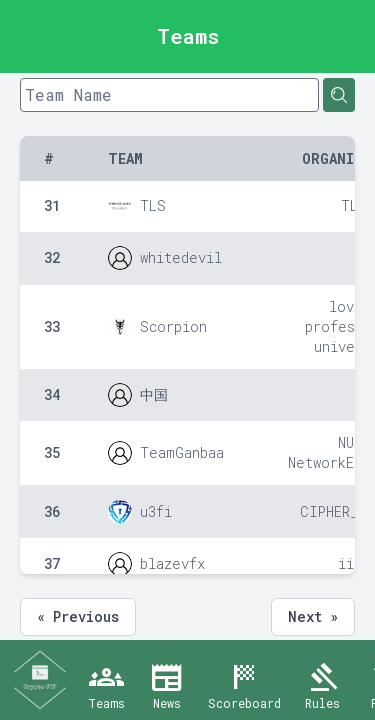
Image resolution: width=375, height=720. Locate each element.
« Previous (78, 616)
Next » (313, 616)
